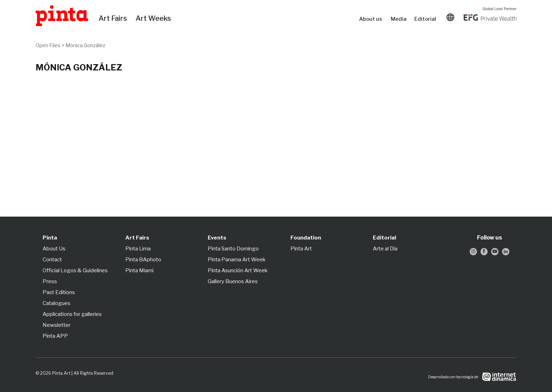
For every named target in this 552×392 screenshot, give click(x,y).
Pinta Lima (138, 249)
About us (371, 19)
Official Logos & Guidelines (75, 270)
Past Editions (59, 292)
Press (50, 281)
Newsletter (57, 325)
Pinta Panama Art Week (237, 260)
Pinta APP (55, 336)
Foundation (306, 238)
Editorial (426, 19)
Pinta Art (301, 249)
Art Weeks (155, 19)
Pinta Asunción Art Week (238, 270)
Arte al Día (385, 249)
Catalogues (57, 303)
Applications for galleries (72, 314)
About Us (54, 249)
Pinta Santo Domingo (233, 249)
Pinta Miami (139, 270)
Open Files (48, 45)
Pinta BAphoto (143, 260)
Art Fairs (114, 19)
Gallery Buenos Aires (233, 281)
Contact (52, 260)
